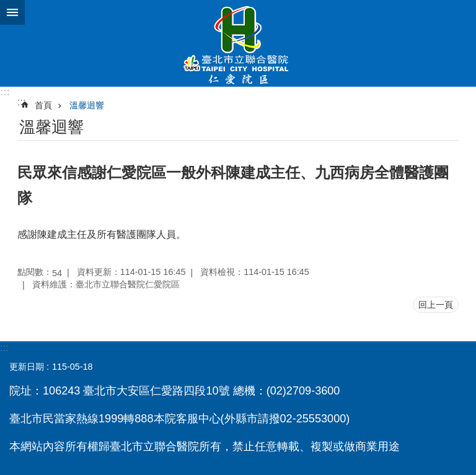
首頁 (43, 105)
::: (5, 92)
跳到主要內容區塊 (7, 7)
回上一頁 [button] (436, 305)
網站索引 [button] (12, 12)
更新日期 (27, 367)
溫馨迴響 (87, 105)
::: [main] (21, 102)
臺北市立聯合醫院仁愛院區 (238, 43)
